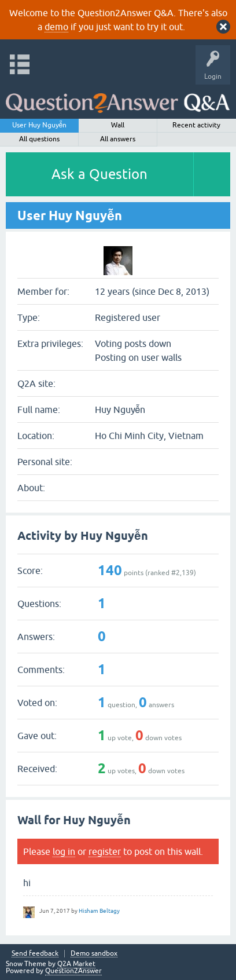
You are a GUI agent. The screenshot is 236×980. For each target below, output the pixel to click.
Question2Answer (73, 971)
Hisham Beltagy (99, 911)
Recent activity (196, 125)
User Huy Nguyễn (39, 125)
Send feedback (35, 954)
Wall (118, 125)
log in (64, 851)
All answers (118, 139)
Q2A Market (76, 964)
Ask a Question (99, 174)
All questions (39, 139)
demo (56, 27)
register (105, 851)
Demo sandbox (94, 954)
